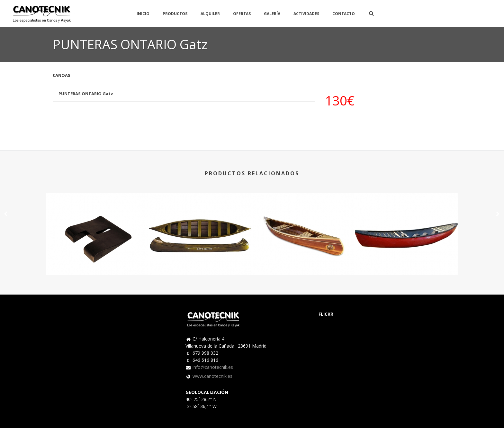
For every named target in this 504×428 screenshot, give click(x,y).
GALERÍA (272, 14)
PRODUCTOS (175, 14)
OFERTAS (242, 14)
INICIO (143, 14)
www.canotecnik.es (212, 376)
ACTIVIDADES (306, 14)
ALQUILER (210, 14)
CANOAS (62, 75)
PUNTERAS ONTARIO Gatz (86, 94)
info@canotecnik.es (213, 367)
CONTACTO (344, 14)
